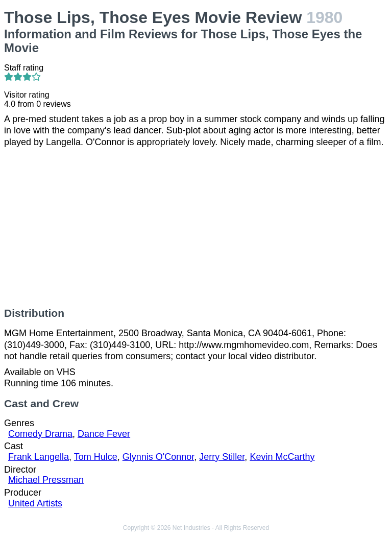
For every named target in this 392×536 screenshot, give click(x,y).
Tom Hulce (96, 457)
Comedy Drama (40, 434)
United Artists (35, 503)
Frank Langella (39, 457)
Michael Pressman (46, 480)
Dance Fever (104, 434)
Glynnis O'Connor (158, 457)
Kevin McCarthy (282, 457)
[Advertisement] (196, 227)
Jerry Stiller (222, 457)
